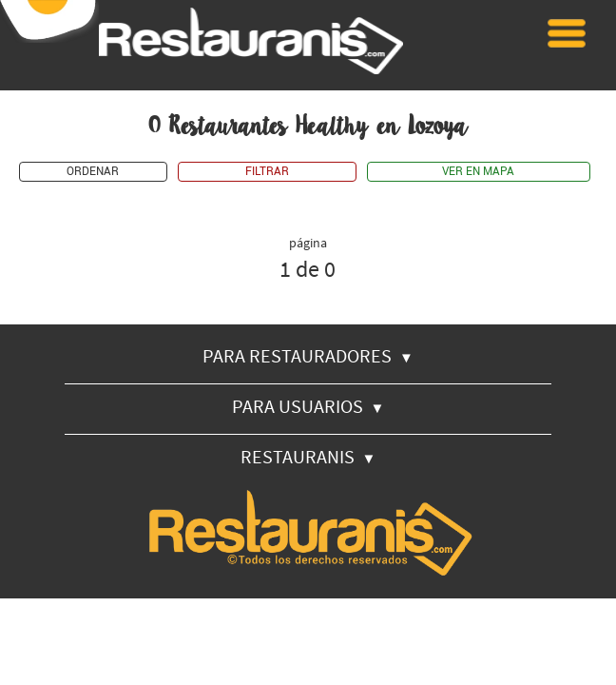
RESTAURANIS (308, 456)
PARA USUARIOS (308, 406)
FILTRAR (267, 172)
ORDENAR (93, 172)
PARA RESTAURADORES (308, 355)
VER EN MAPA (478, 172)
